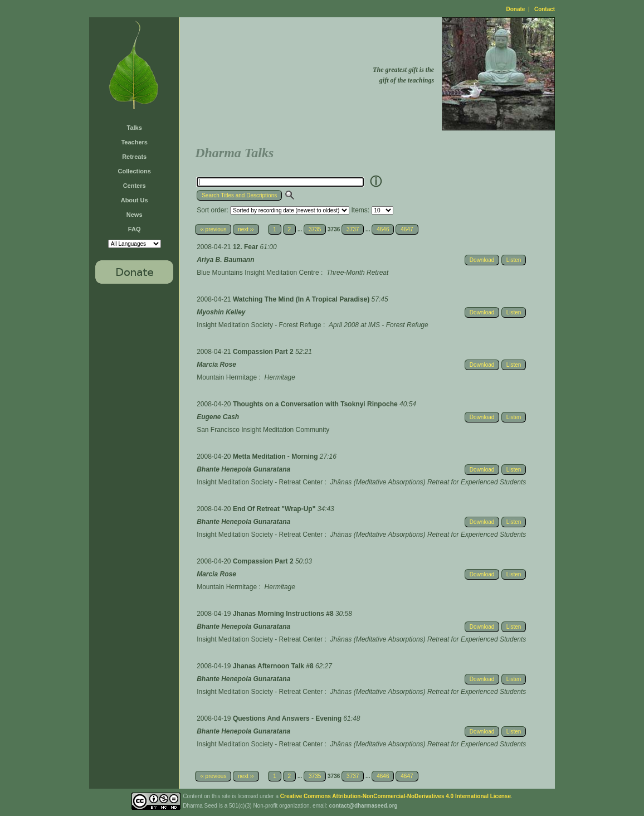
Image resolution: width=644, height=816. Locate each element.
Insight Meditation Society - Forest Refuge (259, 325)
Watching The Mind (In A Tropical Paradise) (302, 299)
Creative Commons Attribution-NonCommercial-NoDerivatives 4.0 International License (396, 796)
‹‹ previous (213, 229)
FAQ (135, 229)
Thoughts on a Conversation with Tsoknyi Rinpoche (316, 404)
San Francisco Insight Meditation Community (263, 430)
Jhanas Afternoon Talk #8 (274, 666)
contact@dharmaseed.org (364, 806)
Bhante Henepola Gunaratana (243, 469)
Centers (135, 186)
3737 (353, 229)
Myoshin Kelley (221, 312)
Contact (545, 9)
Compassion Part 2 (264, 352)
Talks (135, 128)
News (135, 215)
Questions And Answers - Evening (288, 718)
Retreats (134, 157)
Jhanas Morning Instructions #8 (284, 614)
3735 (315, 229)
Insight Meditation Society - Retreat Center (260, 482)
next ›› (246, 229)
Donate (516, 9)
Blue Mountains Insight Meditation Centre (258, 273)
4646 (383, 229)
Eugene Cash (218, 417)
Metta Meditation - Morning (276, 456)
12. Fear (247, 247)
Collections (135, 171)
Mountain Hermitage (227, 377)
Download (482, 260)
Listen (514, 260)
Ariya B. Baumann (225, 260)
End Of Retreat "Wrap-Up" (275, 509)
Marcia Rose (216, 365)
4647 (407, 229)
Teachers (134, 142)
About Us (135, 200)
